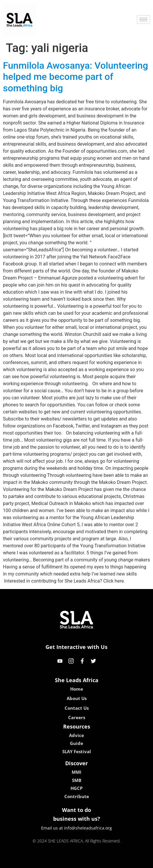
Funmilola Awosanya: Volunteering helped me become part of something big (75, 77)
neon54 (114, 861)
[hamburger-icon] (143, 20)
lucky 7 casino (91, 861)
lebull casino (62, 861)
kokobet (39, 861)
